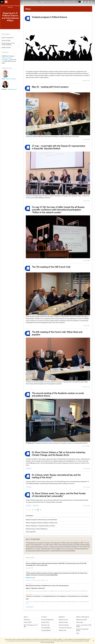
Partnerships (27, 620)
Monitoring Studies (64, 625)
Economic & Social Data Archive (82, 630)
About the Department (8, 38)
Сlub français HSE (31, 532)
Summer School (45, 622)
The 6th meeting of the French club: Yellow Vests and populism (57, 333)
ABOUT (26, 617)
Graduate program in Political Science (49, 17)
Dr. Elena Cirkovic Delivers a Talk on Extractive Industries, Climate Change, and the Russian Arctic (59, 454)
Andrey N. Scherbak (11, 79)
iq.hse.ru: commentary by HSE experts (84, 626)
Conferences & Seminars (65, 628)
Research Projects (63, 622)
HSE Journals (79, 622)
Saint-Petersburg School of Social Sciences (10, 6)
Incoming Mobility (46, 628)
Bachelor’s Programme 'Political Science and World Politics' (42, 520)
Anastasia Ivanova (12, 89)
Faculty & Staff (28, 622)
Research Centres (63, 620)
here (63, 639)
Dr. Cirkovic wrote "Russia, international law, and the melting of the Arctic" (56, 476)
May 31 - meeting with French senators (50, 87)
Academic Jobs (63, 630)
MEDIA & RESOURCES (83, 617)
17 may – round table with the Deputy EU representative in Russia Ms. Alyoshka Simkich (59, 147)
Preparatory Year (45, 625)
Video (78, 633)
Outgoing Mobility (46, 630)
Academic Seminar (6, 47)
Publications (30, 557)
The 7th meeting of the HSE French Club (51, 267)
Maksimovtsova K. (31, 578)
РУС (80, 2)
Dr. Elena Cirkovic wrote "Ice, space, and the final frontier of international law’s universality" (59, 495)
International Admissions (47, 620)
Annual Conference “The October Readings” (8, 44)
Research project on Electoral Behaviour (37, 529)
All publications (30, 607)
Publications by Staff (82, 620)
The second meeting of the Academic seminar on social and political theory (58, 394)
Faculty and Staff (6, 40)
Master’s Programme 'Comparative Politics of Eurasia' (40, 526)
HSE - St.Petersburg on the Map (31, 626)
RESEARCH (62, 617)
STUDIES (44, 617)
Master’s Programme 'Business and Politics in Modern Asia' (42, 523)
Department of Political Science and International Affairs (10, 17)
